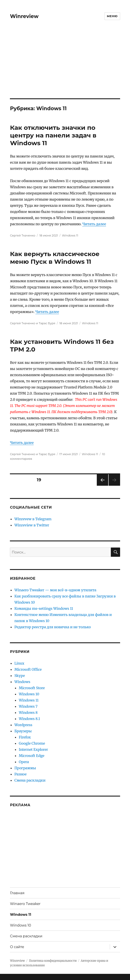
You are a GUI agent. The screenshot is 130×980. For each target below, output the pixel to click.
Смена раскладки (30, 780)
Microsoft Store (32, 688)
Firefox (25, 737)
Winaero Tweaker (25, 904)
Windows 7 (28, 706)
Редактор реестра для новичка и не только (52, 627)
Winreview (24, 16)
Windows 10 (29, 694)
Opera (24, 762)
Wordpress (23, 725)
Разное (20, 774)
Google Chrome (32, 743)
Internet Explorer (33, 749)
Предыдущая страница (102, 486)
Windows (22, 682)
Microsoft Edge (31, 756)
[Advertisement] (65, 66)
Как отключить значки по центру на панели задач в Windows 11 (53, 135)
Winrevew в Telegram (33, 519)
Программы (25, 768)
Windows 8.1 (29, 719)
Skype (20, 676)
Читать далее (94, 224)
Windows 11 (70, 235)
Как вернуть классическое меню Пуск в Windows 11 (55, 258)
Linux (19, 663)
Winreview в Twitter (32, 525)
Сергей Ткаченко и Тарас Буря (33, 323)
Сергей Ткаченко (23, 235)
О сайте (17, 947)
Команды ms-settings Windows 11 (44, 608)
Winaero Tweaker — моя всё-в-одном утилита (55, 590)
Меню (112, 16)
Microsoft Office (28, 669)
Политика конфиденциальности (53, 961)
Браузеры (23, 731)
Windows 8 (28, 713)
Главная (17, 893)
